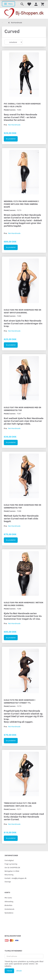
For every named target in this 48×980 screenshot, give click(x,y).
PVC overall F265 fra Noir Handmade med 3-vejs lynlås (22, 105)
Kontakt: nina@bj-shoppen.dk (16, 878)
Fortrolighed (9, 860)
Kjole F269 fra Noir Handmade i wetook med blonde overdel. (24, 604)
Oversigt (8, 882)
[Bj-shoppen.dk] (24, 13)
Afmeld (19, 971)
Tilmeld (9, 971)
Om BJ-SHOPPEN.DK (12, 867)
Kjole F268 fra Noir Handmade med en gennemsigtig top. (22, 506)
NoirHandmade (14, 125)
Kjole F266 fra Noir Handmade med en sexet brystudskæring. (22, 311)
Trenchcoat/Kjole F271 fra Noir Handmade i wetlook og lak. (20, 804)
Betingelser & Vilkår (12, 871)
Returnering (9, 875)
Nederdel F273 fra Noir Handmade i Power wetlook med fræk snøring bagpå (21, 204)
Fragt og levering (11, 864)
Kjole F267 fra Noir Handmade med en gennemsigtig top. (22, 409)
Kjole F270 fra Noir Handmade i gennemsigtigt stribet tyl (20, 701)
